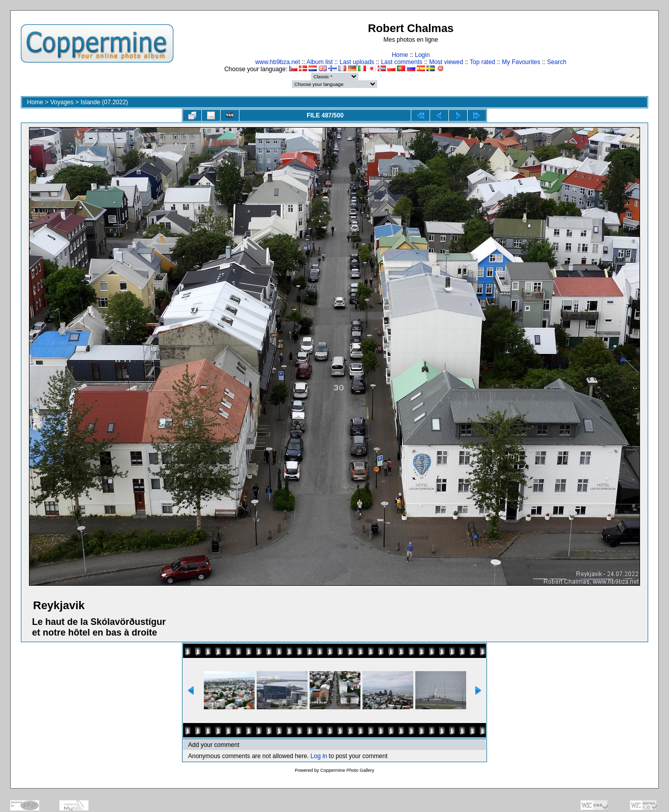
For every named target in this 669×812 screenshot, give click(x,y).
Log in (319, 756)
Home (400, 55)
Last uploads (357, 62)
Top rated (482, 62)
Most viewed (446, 62)
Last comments (401, 62)
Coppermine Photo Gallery (347, 770)
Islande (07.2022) (104, 102)
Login (422, 55)
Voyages (62, 102)
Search (557, 62)
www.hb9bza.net (278, 62)
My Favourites (521, 62)
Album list (320, 62)
